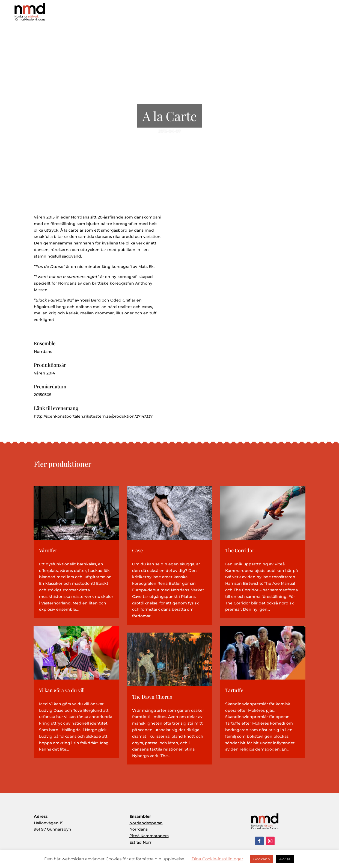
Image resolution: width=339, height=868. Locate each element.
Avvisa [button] (285, 859)
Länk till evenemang (56, 408)
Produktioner (248, 13)
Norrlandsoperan (146, 823)
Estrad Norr (140, 842)
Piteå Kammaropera (149, 836)
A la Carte (170, 121)
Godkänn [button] (262, 859)
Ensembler (277, 13)
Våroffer (48, 550)
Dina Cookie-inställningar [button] (217, 859)
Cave (137, 550)
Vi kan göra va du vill (62, 690)
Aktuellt (301, 13)
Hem (197, 13)
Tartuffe (234, 690)
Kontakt (323, 13)
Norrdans (139, 829)
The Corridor (240, 550)
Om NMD (219, 13)
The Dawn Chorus (152, 697)
